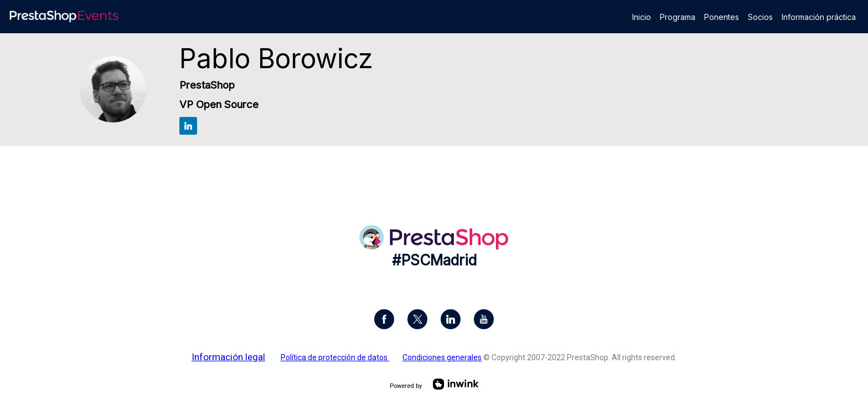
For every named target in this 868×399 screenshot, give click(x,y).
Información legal (228, 357)
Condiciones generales (442, 357)
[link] (642, 17)
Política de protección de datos (335, 357)
